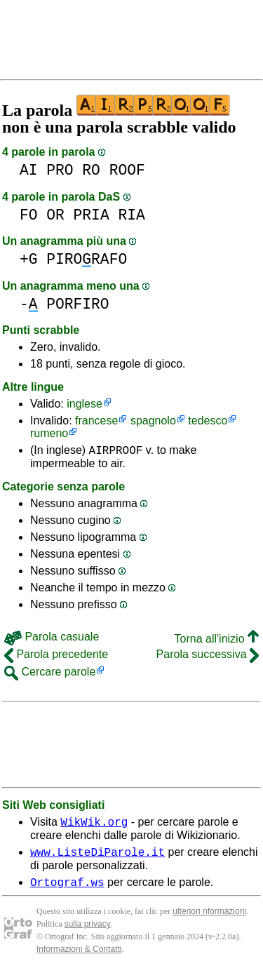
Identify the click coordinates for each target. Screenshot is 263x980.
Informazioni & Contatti (79, 958)
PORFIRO (77, 304)
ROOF (127, 170)
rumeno (49, 433)
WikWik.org (94, 826)
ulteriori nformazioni (209, 920)
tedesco (208, 421)
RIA (131, 215)
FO (29, 215)
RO (91, 170)
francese (96, 421)
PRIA (92, 215)
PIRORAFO (87, 259)
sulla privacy (88, 932)
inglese (85, 404)
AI (29, 170)
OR (55, 215)
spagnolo (153, 421)
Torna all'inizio (217, 641)
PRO (60, 170)
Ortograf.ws (67, 890)
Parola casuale (52, 639)
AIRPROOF (116, 452)
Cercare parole (50, 674)
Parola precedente (56, 656)
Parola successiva (208, 656)
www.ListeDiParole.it (97, 858)
